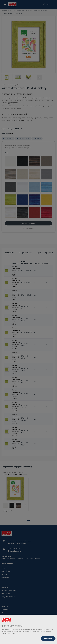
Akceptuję (48, 638)
